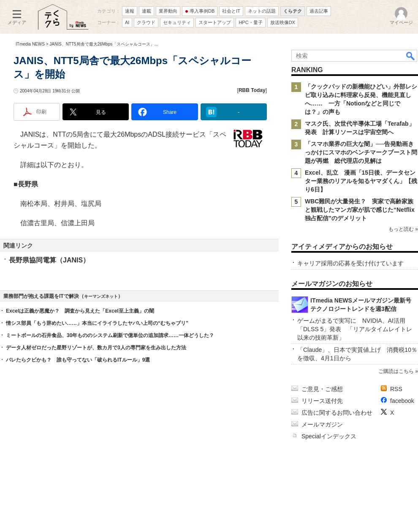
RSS (396, 389)
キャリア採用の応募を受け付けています (350, 263)
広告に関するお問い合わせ (337, 413)
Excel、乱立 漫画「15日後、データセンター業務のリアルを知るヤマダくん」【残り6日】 (361, 181)
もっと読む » (403, 229)
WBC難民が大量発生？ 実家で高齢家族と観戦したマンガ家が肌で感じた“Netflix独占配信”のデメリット (360, 210)
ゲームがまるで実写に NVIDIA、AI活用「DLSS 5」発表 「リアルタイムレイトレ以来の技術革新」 (355, 329)
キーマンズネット (101, 296)
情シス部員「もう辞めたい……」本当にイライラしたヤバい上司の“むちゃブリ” (97, 323)
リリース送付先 (322, 401)
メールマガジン (322, 424)
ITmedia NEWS (30, 44)
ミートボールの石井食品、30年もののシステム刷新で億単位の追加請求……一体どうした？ (110, 335)
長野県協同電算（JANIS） (49, 260)
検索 (411, 56)
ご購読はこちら (396, 371)
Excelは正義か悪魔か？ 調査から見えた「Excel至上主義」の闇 (80, 311)
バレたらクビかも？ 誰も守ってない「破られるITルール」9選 (78, 360)
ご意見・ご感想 (322, 389)
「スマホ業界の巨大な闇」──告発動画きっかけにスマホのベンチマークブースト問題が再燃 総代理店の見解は (361, 152)
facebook (402, 401)
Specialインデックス (329, 436)
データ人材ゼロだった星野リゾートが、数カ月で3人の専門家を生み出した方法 (96, 348)
